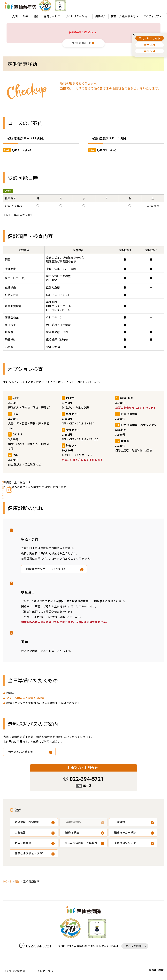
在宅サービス (52, 16)
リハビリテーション (78, 16)
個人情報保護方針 (14, 971)
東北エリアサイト (150, 38)
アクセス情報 (134, 946)
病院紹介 (101, 16)
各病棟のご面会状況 (83, 32)
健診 (36, 16)
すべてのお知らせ (82, 43)
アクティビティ (153, 16)
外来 (26, 16)
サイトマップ (42, 971)
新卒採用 (149, 45)
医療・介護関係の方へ (125, 16)
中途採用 (149, 51)
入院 (15, 16)
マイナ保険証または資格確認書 (26, 698)
